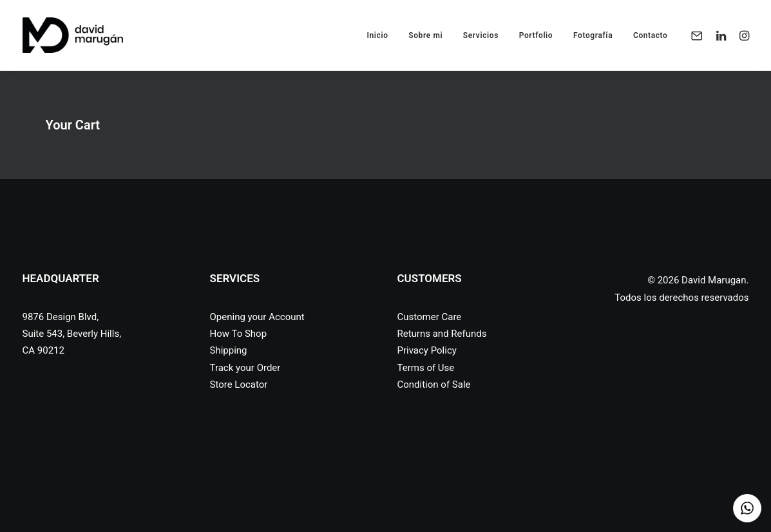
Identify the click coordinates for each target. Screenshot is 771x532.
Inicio (377, 35)
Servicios (481, 35)
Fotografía (593, 35)
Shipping (229, 350)
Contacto (651, 35)
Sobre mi (425, 35)
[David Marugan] (73, 35)
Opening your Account (257, 317)
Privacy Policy (427, 350)
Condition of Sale (434, 385)
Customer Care (430, 317)
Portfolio (536, 35)
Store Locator (239, 385)
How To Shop (239, 334)
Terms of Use (426, 368)
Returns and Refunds (442, 334)
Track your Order (245, 368)
